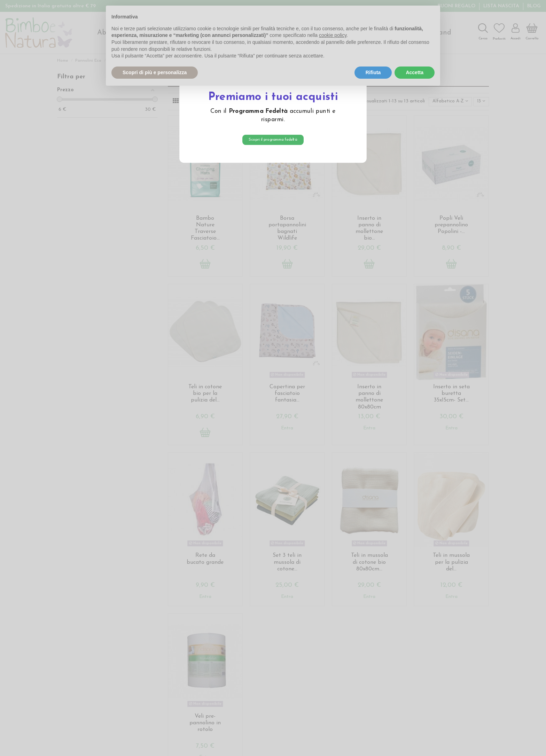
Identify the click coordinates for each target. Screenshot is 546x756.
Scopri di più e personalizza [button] (155, 72)
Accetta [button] (415, 72)
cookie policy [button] (333, 35)
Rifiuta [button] (373, 72)
